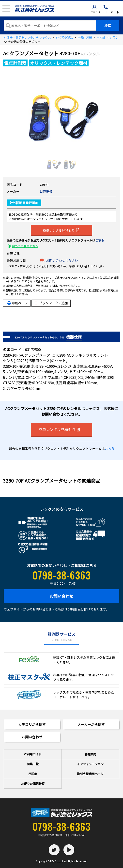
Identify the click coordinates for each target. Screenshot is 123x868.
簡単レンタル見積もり (61, 230)
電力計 (101, 37)
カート (115, 12)
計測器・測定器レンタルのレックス (27, 37)
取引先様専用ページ (90, 774)
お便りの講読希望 (33, 784)
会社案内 (90, 754)
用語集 (33, 774)
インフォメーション (90, 764)
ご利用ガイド (33, 754)
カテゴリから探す (32, 724)
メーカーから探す (91, 724)
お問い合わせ (61, 596)
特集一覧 (33, 764)
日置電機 (46, 191)
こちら (100, 240)
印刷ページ (20, 303)
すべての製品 (64, 37)
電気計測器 (85, 37)
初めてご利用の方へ (25, 246)
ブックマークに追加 (51, 303)
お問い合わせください (62, 260)
